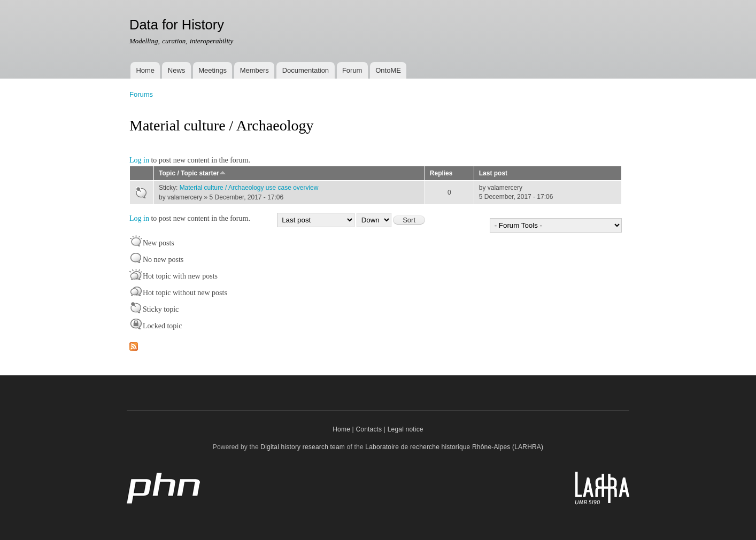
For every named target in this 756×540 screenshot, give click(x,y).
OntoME (388, 70)
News (177, 70)
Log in (139, 160)
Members (254, 70)
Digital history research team (303, 447)
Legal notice (406, 429)
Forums (141, 94)
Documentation (306, 70)
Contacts (369, 429)
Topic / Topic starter (192, 173)
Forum (352, 70)
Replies (441, 173)
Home (145, 70)
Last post (493, 173)
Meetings (213, 70)
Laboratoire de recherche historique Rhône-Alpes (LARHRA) (454, 447)
